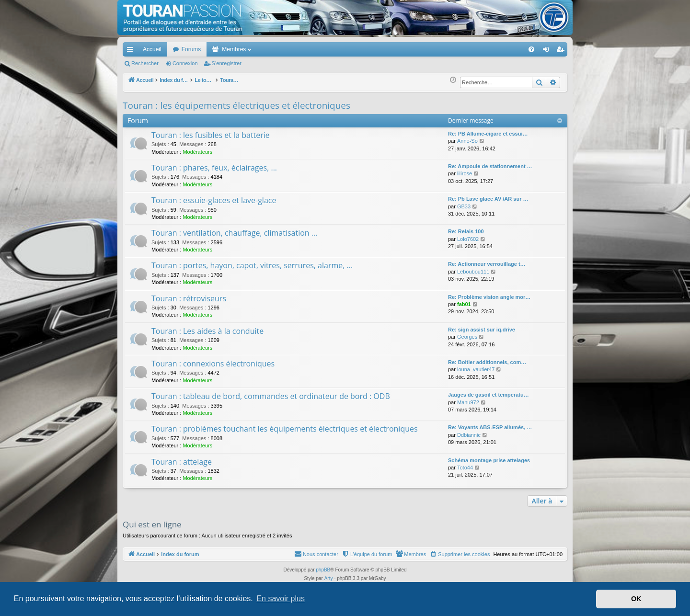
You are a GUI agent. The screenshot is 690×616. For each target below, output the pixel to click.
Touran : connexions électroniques (213, 364)
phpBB (323, 570)
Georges (467, 337)
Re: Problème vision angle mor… (489, 297)
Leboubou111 (473, 272)
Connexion (185, 63)
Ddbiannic (469, 435)
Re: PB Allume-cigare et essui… (488, 134)
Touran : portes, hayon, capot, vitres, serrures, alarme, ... (252, 265)
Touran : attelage (182, 462)
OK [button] (636, 599)
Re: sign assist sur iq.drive (482, 330)
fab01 (464, 304)
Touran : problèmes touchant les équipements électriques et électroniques (285, 429)
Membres (234, 49)
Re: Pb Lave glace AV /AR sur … (488, 199)
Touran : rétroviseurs (189, 298)
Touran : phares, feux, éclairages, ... (214, 168)
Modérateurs (197, 152)
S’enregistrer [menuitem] (562, 51)
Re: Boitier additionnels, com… (487, 362)
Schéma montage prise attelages (489, 460)
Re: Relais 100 (466, 231)
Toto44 (465, 468)
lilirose (465, 173)
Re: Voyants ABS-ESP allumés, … (490, 427)
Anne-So (467, 141)
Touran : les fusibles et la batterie (211, 135)
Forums (191, 49)
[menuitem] (498, 49)
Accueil (152, 49)
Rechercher (145, 63)
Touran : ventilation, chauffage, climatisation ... (234, 233)
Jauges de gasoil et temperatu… (489, 395)
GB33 (464, 206)
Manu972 (468, 402)
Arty (329, 578)
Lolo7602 (468, 239)
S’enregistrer (227, 63)
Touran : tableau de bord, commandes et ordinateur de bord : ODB (271, 396)
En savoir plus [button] (281, 599)
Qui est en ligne (152, 524)
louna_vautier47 (476, 369)
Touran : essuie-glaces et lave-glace (214, 200)
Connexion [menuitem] (548, 51)
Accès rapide (132, 51)
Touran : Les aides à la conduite (207, 331)
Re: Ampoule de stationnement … (490, 166)
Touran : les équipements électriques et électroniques (236, 105)
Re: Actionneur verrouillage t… (487, 264)
